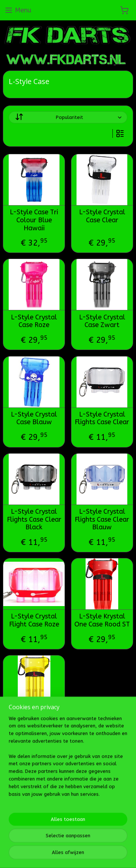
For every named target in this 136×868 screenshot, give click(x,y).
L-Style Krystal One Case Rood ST (102, 621)
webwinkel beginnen (107, 820)
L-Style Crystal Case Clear (102, 217)
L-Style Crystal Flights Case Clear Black (34, 519)
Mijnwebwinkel (79, 832)
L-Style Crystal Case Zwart (102, 321)
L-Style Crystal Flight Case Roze (34, 621)
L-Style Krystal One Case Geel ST (34, 718)
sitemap (68, 820)
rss (82, 820)
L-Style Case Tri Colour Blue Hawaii (34, 220)
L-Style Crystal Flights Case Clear (102, 419)
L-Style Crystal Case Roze (34, 321)
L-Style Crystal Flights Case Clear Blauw (102, 519)
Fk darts (17, 797)
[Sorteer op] (68, 118)
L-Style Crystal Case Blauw (34, 419)
